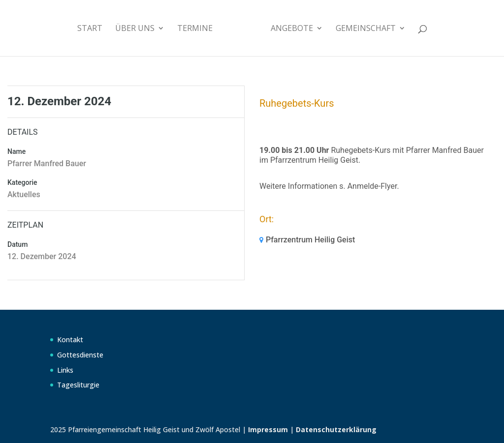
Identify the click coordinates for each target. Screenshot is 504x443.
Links (65, 370)
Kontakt (70, 340)
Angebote (292, 29)
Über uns (135, 29)
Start (90, 29)
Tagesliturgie (78, 385)
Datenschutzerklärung (336, 429)
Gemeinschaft (366, 29)
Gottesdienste (80, 355)
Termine (195, 29)
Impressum (268, 429)
